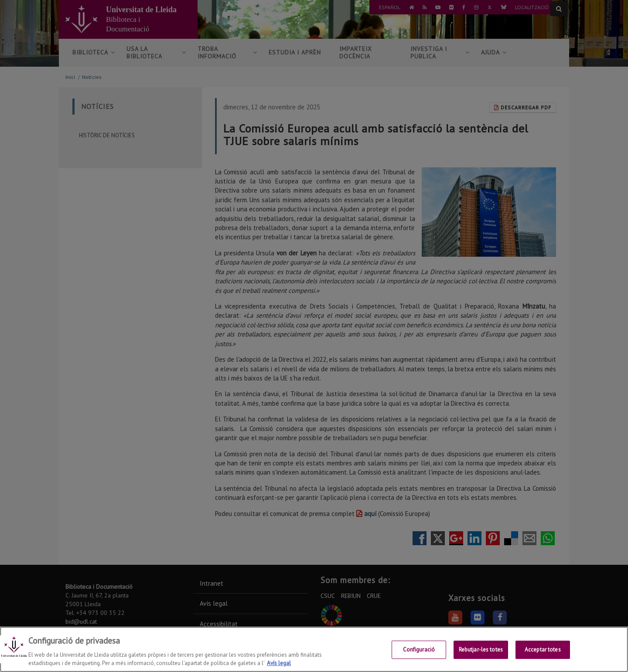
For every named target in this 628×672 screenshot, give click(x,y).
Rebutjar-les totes (481, 650)
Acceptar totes (543, 650)
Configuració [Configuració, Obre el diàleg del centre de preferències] (419, 650)
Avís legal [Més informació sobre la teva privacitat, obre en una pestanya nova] (279, 663)
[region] (314, 649)
